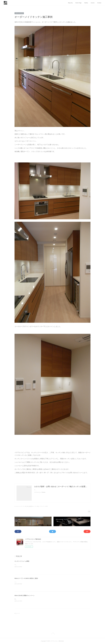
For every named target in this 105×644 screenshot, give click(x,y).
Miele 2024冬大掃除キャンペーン (24, 596)
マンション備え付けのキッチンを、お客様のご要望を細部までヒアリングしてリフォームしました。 (40, 565)
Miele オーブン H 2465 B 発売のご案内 (26, 578)
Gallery (86, 3)
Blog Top (70, 3)
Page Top (52, 633)
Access (93, 3)
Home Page (78, 3)
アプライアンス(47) (43, 506)
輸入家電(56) (30, 506)
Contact (99, 3)
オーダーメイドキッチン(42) (21, 506)
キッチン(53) (36, 506)
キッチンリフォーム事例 (22, 561)
